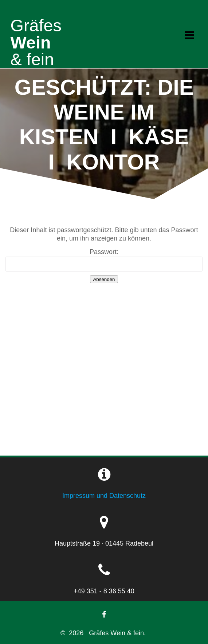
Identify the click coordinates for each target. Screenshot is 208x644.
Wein (36, 34)
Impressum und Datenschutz (104, 496)
